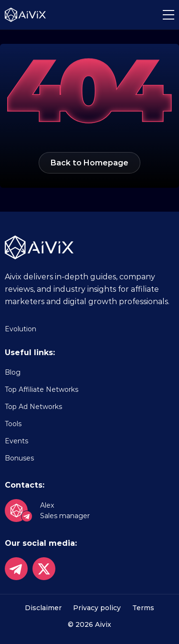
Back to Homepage (89, 163)
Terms (143, 608)
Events (16, 441)
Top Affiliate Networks (42, 389)
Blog (13, 372)
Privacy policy (97, 608)
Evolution (21, 329)
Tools (13, 424)
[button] (168, 15)
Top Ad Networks (33, 407)
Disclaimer (43, 608)
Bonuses (19, 458)
